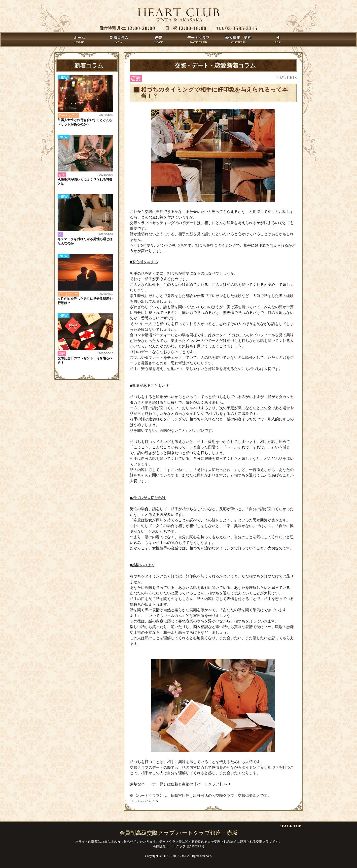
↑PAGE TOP (291, 826)
